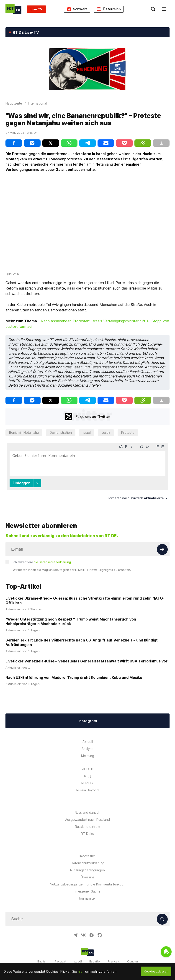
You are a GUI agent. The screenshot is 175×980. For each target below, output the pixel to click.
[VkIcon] (83, 931)
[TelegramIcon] (75, 931)
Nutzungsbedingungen (87, 866)
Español (95, 957)
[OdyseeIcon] (100, 931)
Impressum (87, 852)
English (42, 957)
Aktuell (88, 737)
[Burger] (164, 9)
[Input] (87, 545)
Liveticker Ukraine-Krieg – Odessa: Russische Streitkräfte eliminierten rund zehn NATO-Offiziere (85, 596)
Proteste (128, 432)
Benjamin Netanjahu (24, 432)
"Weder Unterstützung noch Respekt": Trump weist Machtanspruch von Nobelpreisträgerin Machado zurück (71, 617)
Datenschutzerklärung (88, 859)
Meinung (88, 751)
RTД (87, 772)
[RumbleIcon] (92, 931)
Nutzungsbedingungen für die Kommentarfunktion (88, 880)
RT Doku (87, 829)
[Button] (162, 545)
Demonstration (61, 432)
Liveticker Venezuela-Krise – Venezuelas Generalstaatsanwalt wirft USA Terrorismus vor (86, 657)
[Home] (13, 9)
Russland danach (87, 808)
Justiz (106, 432)
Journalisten (87, 894)
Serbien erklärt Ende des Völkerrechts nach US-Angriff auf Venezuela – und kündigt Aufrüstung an (82, 638)
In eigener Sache (88, 887)
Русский (61, 957)
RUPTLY (87, 779)
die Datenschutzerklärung (52, 558)
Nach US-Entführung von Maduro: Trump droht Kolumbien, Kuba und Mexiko (74, 673)
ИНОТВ (87, 765)
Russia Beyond (87, 786)
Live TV (36, 9)
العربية (78, 957)
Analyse (87, 744)
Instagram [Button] (88, 716)
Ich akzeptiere (42, 558)
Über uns (87, 873)
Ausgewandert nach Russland (87, 815)
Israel (87, 432)
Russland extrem (87, 822)
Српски (133, 957)
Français (114, 957)
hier (81, 971)
